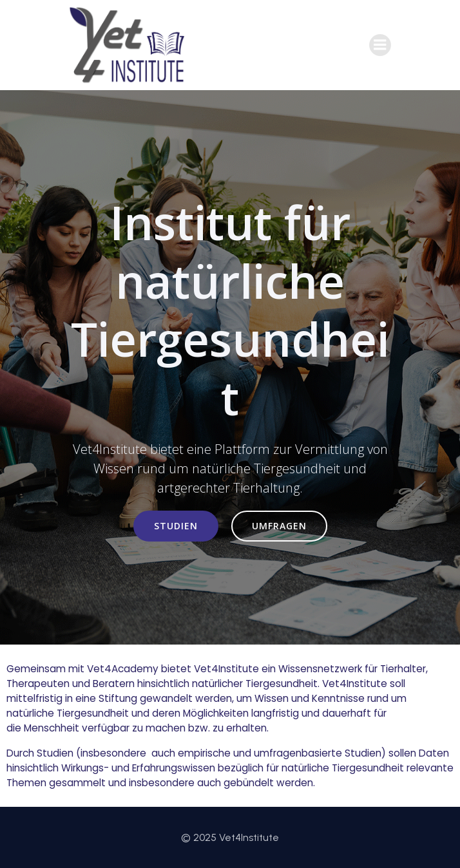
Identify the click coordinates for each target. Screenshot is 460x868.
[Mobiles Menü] (380, 45)
